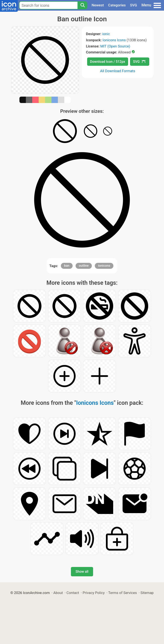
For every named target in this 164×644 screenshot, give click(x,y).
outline (84, 266)
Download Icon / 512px (108, 62)
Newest (98, 5)
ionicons (104, 266)
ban (67, 266)
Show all (82, 572)
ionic (106, 34)
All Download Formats (118, 71)
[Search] (82, 5)
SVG (134, 5)
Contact (73, 593)
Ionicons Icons (114, 40)
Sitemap (147, 593)
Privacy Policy (94, 593)
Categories (117, 5)
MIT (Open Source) (115, 46)
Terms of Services (123, 593)
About (58, 593)
